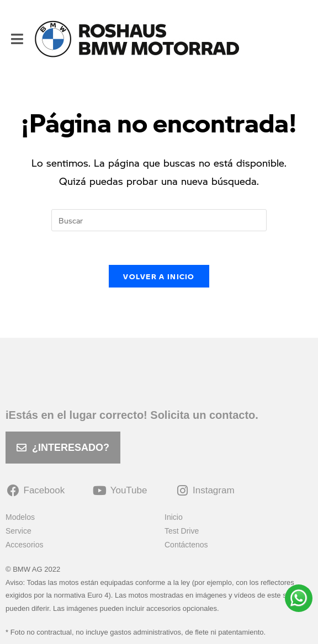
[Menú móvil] (17, 39)
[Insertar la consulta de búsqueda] (159, 220)
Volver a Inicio (159, 276)
